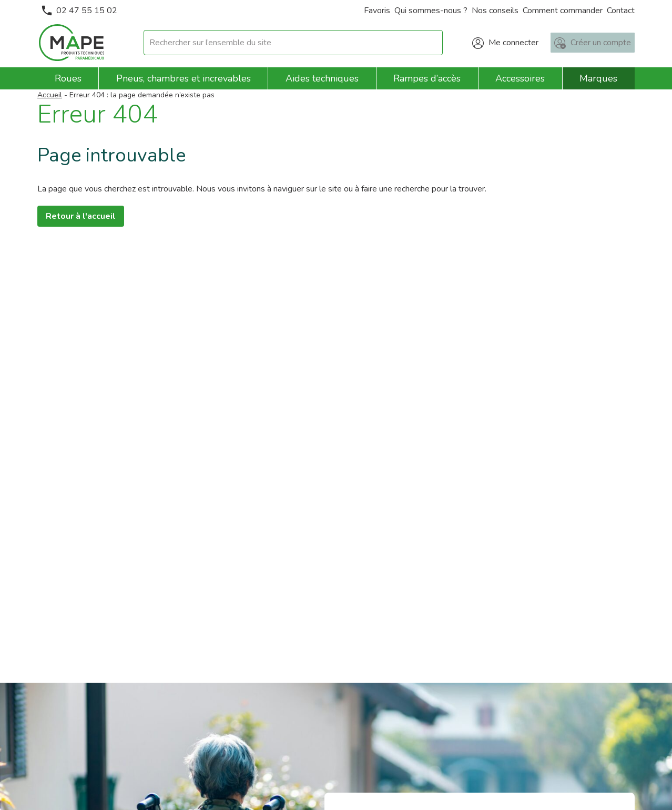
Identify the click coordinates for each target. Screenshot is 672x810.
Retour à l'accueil (81, 216)
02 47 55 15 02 (79, 11)
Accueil (50, 95)
